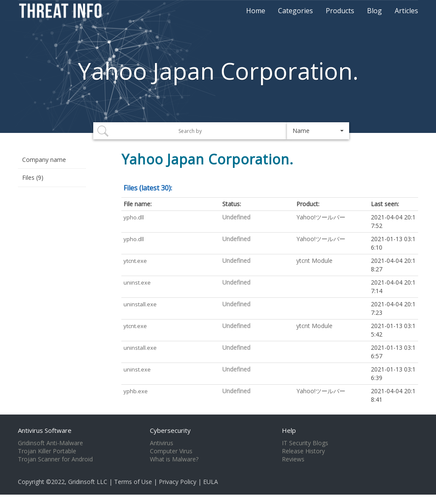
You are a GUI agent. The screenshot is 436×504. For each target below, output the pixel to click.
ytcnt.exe (135, 261)
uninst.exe (137, 282)
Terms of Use (133, 482)
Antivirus (162, 443)
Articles (406, 11)
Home (256, 11)
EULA (211, 482)
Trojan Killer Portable (47, 451)
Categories (295, 11)
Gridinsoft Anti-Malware (50, 443)
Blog (374, 11)
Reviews (293, 459)
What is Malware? (174, 459)
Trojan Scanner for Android (55, 459)
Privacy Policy (178, 482)
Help (289, 430)
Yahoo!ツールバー (321, 217)
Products (340, 11)
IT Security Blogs (305, 443)
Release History (303, 451)
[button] (318, 131)
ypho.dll (134, 217)
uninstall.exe (140, 304)
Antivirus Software (45, 430)
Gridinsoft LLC (88, 482)
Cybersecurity (170, 430)
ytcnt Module (314, 261)
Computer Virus (171, 451)
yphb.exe (136, 391)
